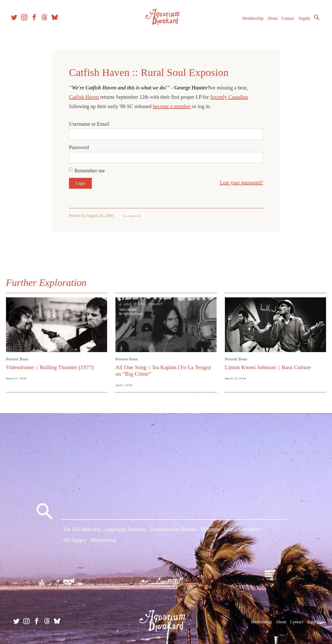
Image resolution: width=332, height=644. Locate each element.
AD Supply (75, 541)
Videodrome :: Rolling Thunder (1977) (52, 366)
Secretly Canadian (229, 97)
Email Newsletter (242, 531)
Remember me (90, 171)
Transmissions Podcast (173, 531)
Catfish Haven (84, 97)
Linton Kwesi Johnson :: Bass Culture (267, 366)
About (267, 23)
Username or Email (89, 124)
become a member (172, 106)
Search (311, 22)
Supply (299, 23)
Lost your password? (241, 183)
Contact (283, 23)
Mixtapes (210, 531)
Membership (247, 23)
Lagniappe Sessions (125, 531)
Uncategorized (132, 216)
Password (79, 147)
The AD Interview (82, 531)
